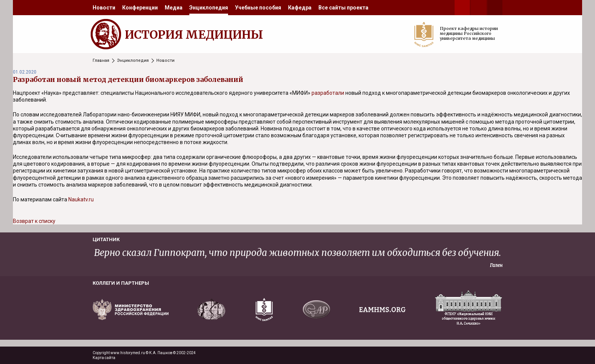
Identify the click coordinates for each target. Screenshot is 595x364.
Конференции (140, 8)
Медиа (174, 8)
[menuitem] (104, 8)
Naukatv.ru (81, 199)
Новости (104, 8)
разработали (328, 93)
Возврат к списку (34, 221)
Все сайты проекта (343, 8)
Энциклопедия (209, 8)
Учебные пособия (258, 8)
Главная (101, 60)
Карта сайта (104, 358)
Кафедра (300, 8)
